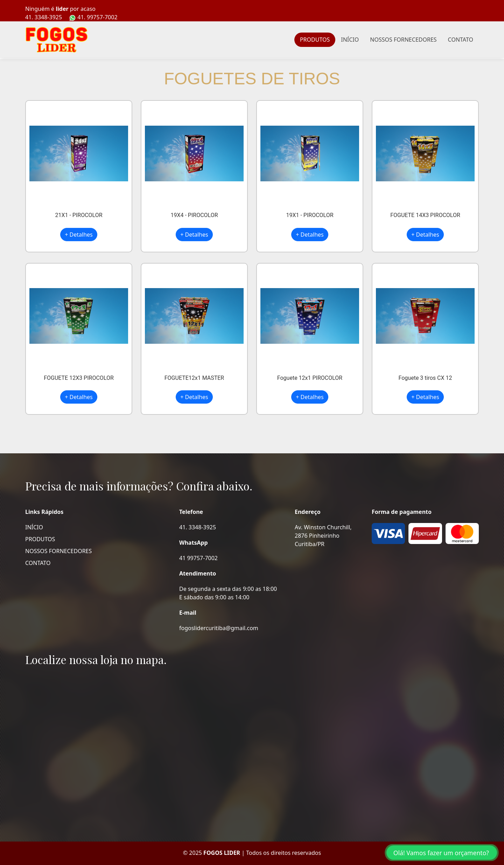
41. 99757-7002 (93, 17)
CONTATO (461, 40)
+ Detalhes (79, 235)
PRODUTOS (315, 40)
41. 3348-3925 (44, 17)
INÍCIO (350, 40)
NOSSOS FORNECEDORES (403, 40)
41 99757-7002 (198, 558)
